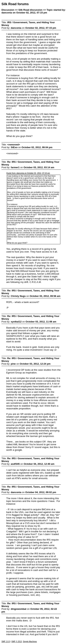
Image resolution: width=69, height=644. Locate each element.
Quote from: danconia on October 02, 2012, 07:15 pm (28, 173)
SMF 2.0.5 (6, 642)
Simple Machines (30, 642)
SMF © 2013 (17, 642)
